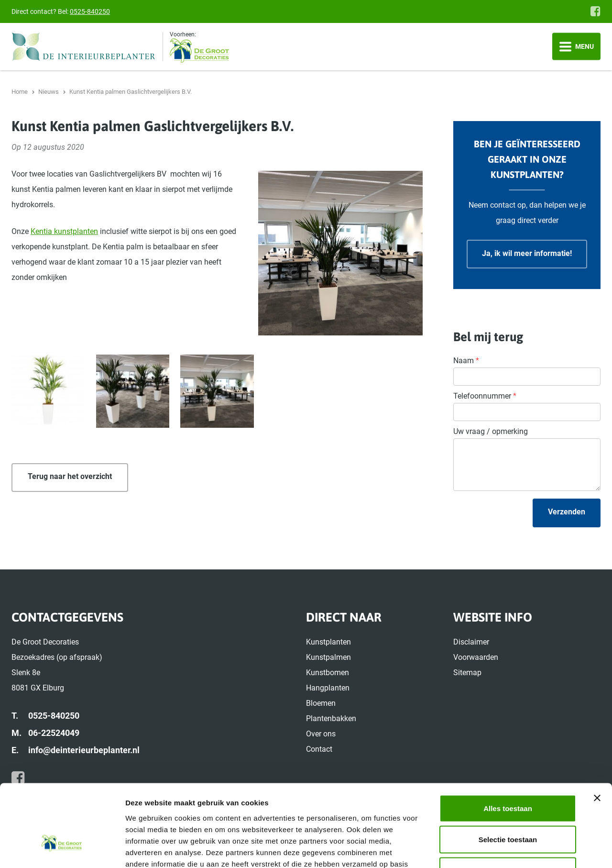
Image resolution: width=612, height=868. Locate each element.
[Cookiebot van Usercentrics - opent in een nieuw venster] (62, 849)
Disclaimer (471, 642)
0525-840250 (90, 11)
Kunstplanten (328, 642)
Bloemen (321, 703)
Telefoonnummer (485, 396)
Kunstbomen (328, 673)
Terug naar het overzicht (70, 476)
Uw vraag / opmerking (491, 431)
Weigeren (508, 805)
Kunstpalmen (328, 657)
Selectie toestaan (508, 774)
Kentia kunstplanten (64, 231)
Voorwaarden (476, 657)
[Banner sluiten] (597, 732)
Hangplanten (328, 688)
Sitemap (467, 673)
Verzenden (567, 512)
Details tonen (517, 849)
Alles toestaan (508, 742)
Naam (466, 361)
